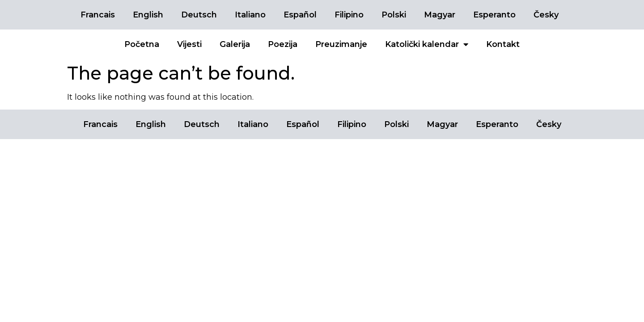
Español (300, 15)
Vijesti (189, 44)
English (148, 15)
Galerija (235, 44)
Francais (98, 15)
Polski (394, 15)
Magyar (440, 15)
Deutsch (199, 15)
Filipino (349, 15)
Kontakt (503, 44)
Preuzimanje (341, 44)
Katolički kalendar (427, 44)
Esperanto (494, 15)
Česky (546, 15)
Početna (142, 44)
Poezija (283, 44)
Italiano (250, 15)
